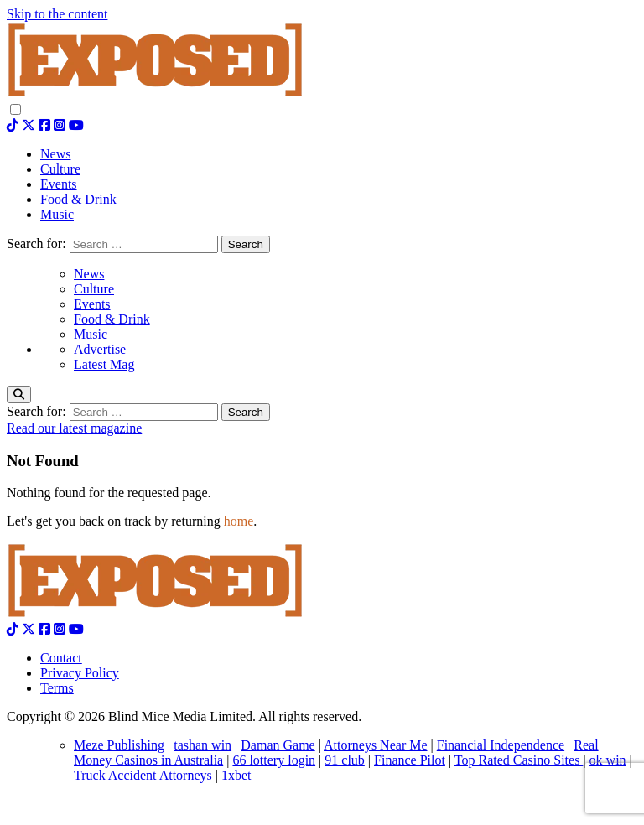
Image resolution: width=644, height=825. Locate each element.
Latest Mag (104, 364)
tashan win (203, 745)
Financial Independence (501, 745)
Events (92, 304)
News (89, 274)
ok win (608, 760)
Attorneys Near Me (376, 745)
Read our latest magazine (74, 428)
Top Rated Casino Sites (519, 760)
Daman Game (278, 745)
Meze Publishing (119, 745)
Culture (94, 289)
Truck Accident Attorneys (143, 775)
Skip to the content (57, 14)
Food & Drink (112, 319)
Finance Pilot (410, 760)
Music (91, 334)
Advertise (100, 349)
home (239, 521)
